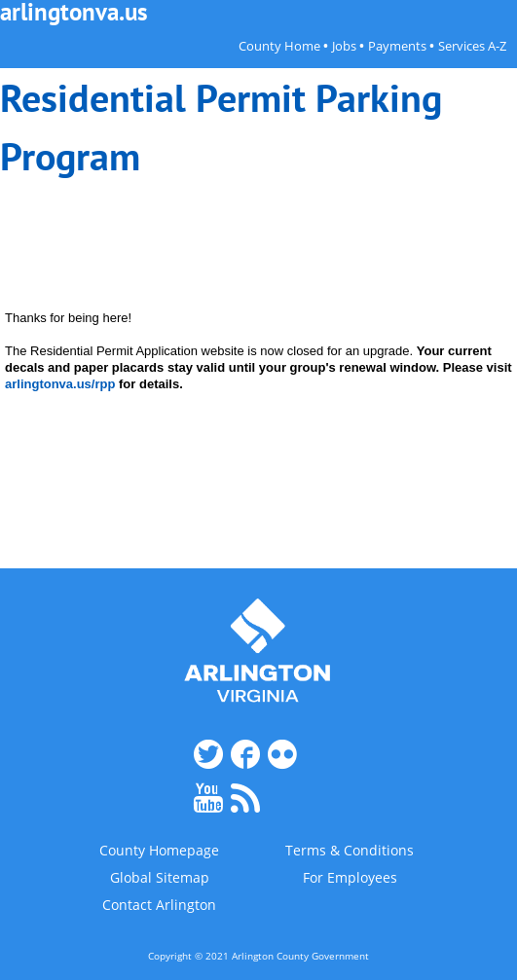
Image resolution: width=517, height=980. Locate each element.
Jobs (344, 46)
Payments (397, 46)
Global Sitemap (160, 878)
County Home (279, 46)
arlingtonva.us (74, 12)
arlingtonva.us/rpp (60, 384)
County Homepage (159, 851)
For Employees (350, 878)
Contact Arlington (159, 905)
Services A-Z (472, 46)
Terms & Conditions (350, 851)
